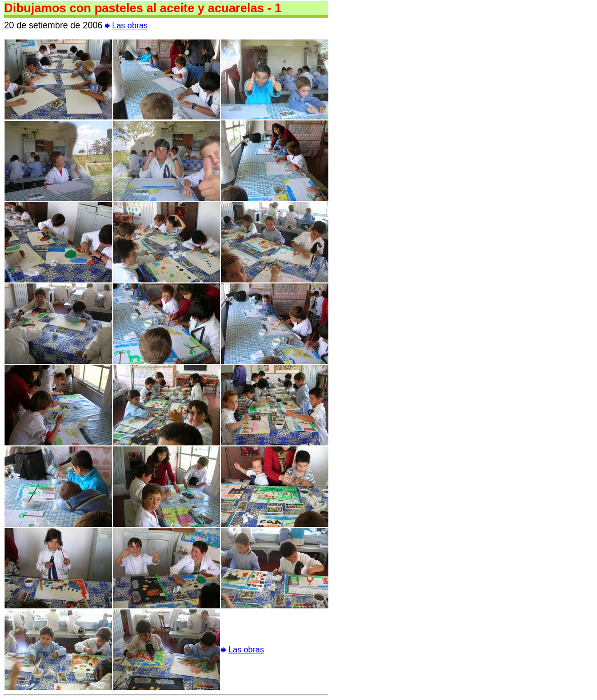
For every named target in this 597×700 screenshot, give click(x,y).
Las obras (130, 26)
